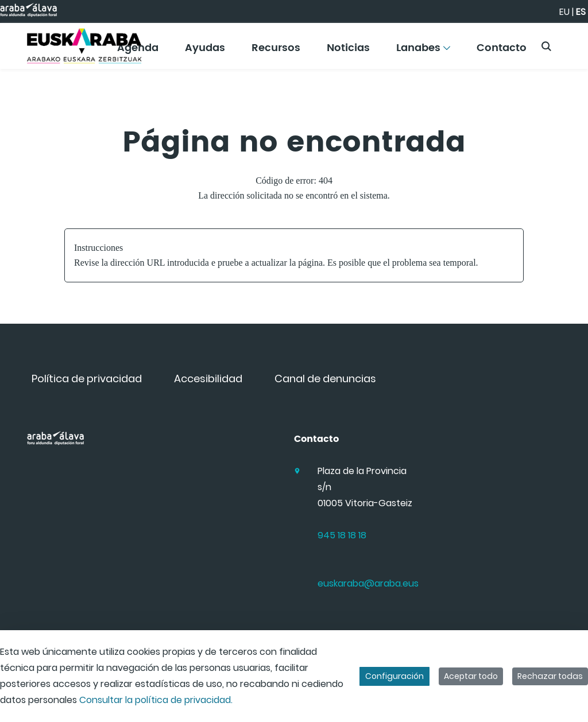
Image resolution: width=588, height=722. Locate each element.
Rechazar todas (550, 676)
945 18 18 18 (342, 535)
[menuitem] (205, 52)
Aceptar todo (471, 676)
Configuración (394, 676)
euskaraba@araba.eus (368, 583)
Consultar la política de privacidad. (156, 700)
